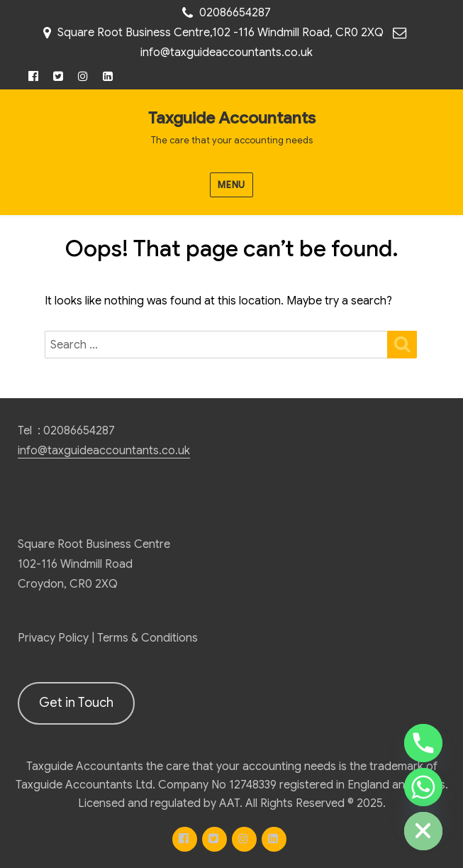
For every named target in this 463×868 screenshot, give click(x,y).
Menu (231, 185)
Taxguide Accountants (232, 118)
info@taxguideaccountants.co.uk (227, 53)
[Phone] (423, 743)
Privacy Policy (53, 638)
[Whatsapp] (423, 787)
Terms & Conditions (147, 638)
